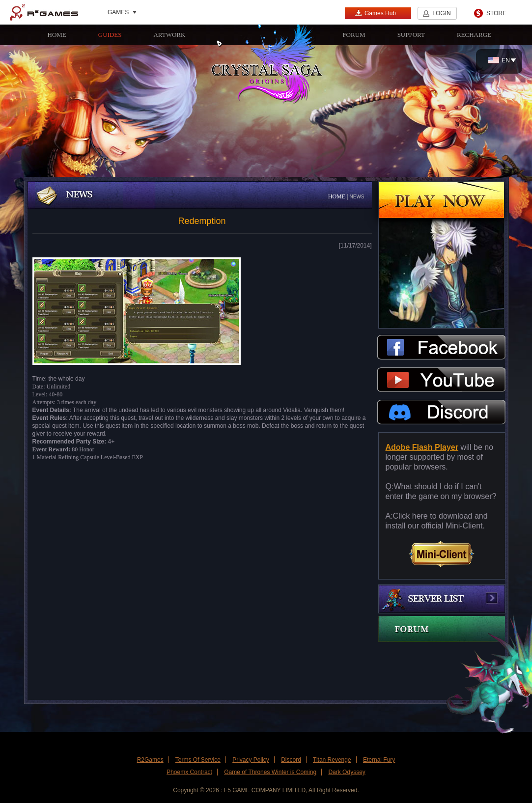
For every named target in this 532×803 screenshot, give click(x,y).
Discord (291, 760)
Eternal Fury (379, 760)
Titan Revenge (332, 760)
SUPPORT (411, 35)
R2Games (44, 12)
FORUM (354, 35)
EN (499, 60)
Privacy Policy (251, 760)
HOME (57, 35)
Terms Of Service (198, 760)
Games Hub (375, 13)
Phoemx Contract (189, 772)
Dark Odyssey (347, 772)
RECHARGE (474, 35)
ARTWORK (169, 35)
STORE (496, 13)
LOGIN (441, 13)
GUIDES (110, 35)
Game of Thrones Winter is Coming (270, 772)
